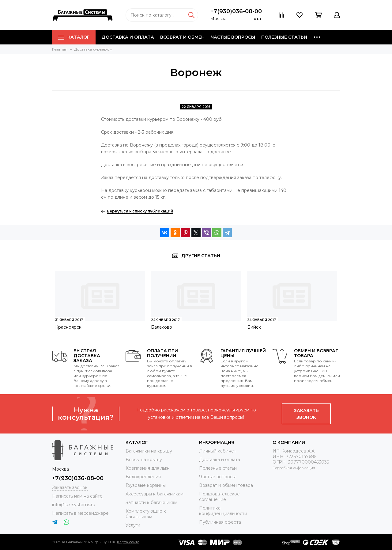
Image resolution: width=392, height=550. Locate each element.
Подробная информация (294, 468)
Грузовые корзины (146, 485)
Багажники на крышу (149, 451)
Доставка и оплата (128, 37)
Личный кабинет (218, 451)
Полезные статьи (284, 37)
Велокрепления (143, 477)
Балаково (162, 327)
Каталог (74, 37)
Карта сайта (128, 542)
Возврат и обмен (182, 37)
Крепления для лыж (147, 468)
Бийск (254, 327)
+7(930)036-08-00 (236, 11)
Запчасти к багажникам (151, 502)
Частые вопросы (233, 37)
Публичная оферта (220, 522)
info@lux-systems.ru (74, 505)
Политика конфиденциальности (223, 511)
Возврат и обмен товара (226, 485)
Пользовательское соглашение (219, 497)
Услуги (133, 525)
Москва (219, 18)
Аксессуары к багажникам (155, 494)
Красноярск (68, 327)
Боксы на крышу (144, 460)
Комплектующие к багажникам (146, 514)
